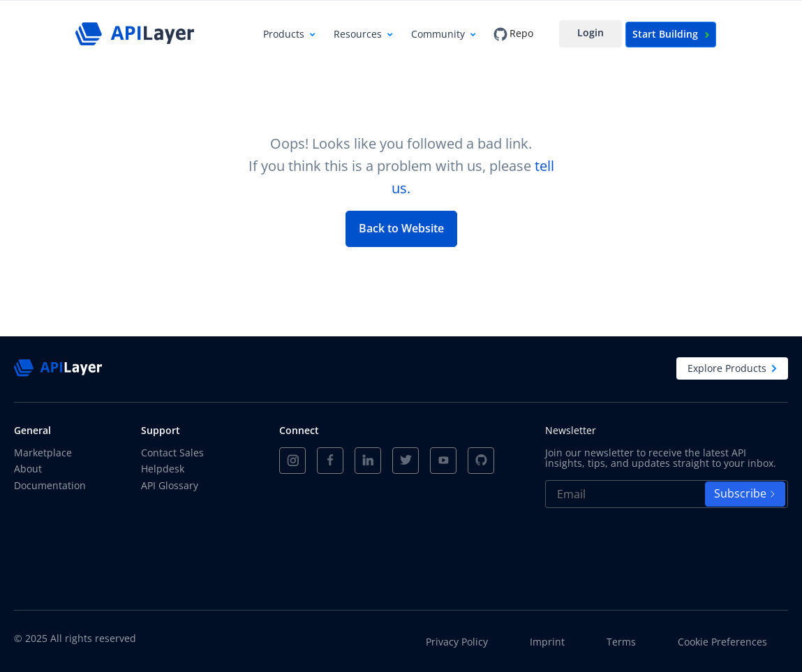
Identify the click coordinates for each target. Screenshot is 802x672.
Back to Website (401, 228)
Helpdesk (163, 469)
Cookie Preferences (722, 642)
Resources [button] (358, 34)
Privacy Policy (457, 642)
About (28, 469)
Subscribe (745, 493)
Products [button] (284, 34)
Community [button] (438, 34)
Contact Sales (172, 453)
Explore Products (732, 368)
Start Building (671, 34)
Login (591, 32)
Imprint (547, 642)
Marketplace (43, 453)
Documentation (50, 485)
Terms (621, 642)
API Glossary (170, 485)
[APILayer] (135, 33)
